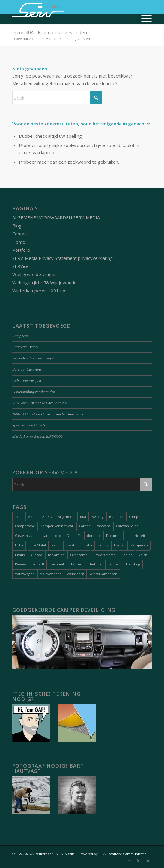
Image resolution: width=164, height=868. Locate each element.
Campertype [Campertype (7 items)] (25, 526)
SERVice (21, 266)
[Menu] (143, 18)
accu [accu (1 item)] (19, 517)
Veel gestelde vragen (34, 274)
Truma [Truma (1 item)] (113, 564)
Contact (20, 234)
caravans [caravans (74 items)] (103, 526)
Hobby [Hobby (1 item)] (103, 545)
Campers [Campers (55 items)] (136, 517)
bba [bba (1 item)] (83, 517)
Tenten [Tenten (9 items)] (76, 564)
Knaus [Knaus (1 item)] (20, 555)
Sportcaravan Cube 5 (29, 425)
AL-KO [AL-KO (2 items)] (47, 517)
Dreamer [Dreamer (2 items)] (113, 536)
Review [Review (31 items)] (21, 564)
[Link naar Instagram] (129, 860)
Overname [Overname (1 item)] (79, 555)
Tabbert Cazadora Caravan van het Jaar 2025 (48, 414)
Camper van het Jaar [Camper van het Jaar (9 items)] (57, 526)
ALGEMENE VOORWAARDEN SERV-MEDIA (56, 217)
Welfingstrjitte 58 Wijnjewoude (45, 282)
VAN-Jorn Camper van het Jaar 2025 (41, 403)
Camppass (20, 336)
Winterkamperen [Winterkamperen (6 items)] (103, 574)
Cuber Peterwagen (27, 381)
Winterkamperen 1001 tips (40, 291)
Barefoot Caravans (27, 369)
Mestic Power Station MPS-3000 (37, 436)
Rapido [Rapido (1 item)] (127, 555)
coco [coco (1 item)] (57, 536)
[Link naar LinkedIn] (147, 860)
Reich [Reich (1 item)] (143, 555)
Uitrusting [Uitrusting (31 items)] (132, 564)
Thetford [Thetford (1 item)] (95, 564)
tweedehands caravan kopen (34, 358)
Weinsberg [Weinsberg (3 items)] (75, 574)
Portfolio (21, 250)
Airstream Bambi (25, 347)
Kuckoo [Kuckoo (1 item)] (36, 555)
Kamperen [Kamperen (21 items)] (139, 545)
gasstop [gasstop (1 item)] (73, 545)
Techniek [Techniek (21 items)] (57, 564)
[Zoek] (57, 98)
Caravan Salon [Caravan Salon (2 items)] (127, 526)
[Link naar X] (138, 860)
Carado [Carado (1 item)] (85, 526)
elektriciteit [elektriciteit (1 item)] (136, 536)
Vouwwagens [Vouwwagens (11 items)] (51, 574)
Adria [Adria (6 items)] (32, 517)
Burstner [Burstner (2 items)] (116, 517)
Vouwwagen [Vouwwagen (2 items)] (25, 574)
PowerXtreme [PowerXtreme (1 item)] (104, 555)
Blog (17, 226)
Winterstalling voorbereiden (34, 392)
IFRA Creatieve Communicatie (123, 854)
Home (19, 242)
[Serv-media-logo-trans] (68, 12)
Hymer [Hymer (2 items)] (119, 545)
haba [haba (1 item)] (88, 545)
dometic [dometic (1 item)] (94, 536)
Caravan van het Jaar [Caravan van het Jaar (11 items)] (31, 536)
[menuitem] (143, 18)
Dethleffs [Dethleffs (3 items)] (74, 536)
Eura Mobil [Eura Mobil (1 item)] (37, 545)
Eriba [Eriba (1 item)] (19, 545)
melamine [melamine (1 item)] (56, 555)
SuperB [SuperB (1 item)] (38, 564)
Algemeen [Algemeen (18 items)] (66, 517)
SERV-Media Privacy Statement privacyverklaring (63, 258)
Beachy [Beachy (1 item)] (98, 517)
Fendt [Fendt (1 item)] (56, 545)
